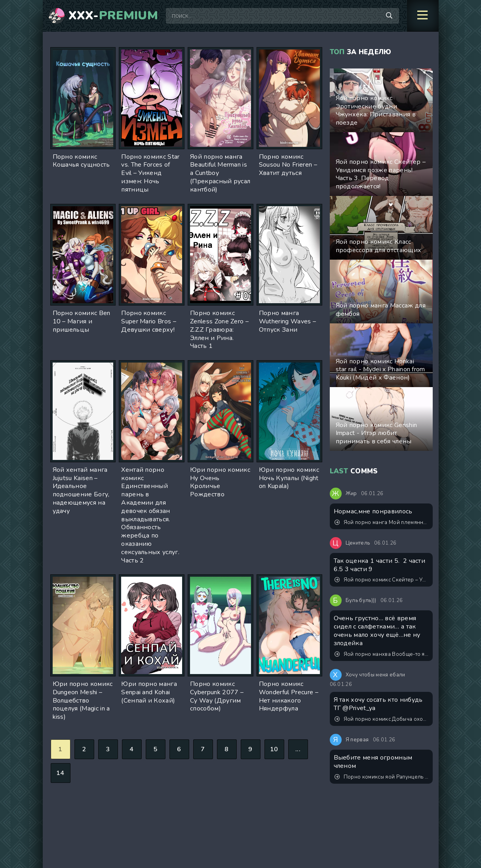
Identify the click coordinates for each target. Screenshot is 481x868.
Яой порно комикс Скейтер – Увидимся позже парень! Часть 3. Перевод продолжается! (382, 580)
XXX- (113, 16)
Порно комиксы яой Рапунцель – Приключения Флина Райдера (382, 777)
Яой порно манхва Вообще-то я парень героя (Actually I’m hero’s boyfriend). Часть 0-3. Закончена (382, 654)
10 (274, 749)
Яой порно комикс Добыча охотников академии (382, 719)
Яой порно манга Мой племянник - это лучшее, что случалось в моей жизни (382, 522)
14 (60, 773)
